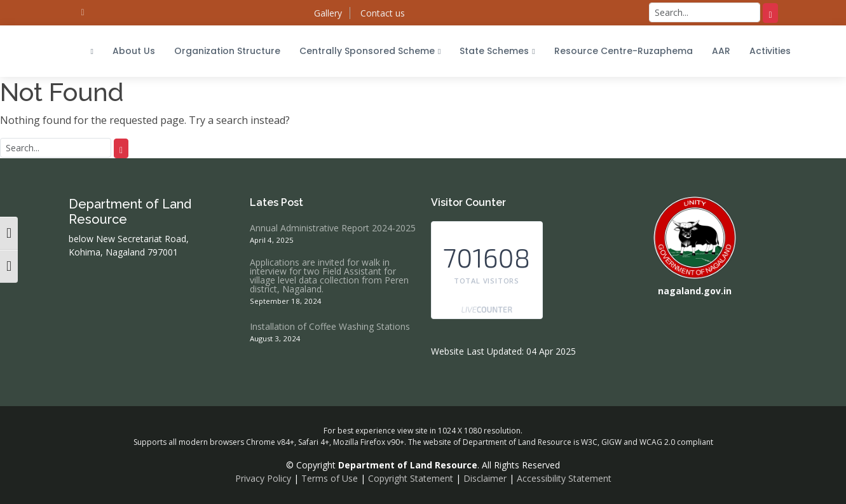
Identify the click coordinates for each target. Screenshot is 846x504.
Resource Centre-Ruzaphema (624, 51)
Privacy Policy (263, 478)
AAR (721, 51)
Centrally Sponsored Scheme (370, 51)
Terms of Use (330, 478)
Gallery (328, 13)
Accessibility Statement (564, 478)
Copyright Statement (411, 478)
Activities (770, 51)
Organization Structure (227, 51)
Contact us (383, 13)
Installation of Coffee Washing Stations (330, 327)
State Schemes (497, 51)
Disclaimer (485, 478)
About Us (134, 51)
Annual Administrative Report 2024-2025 (333, 228)
